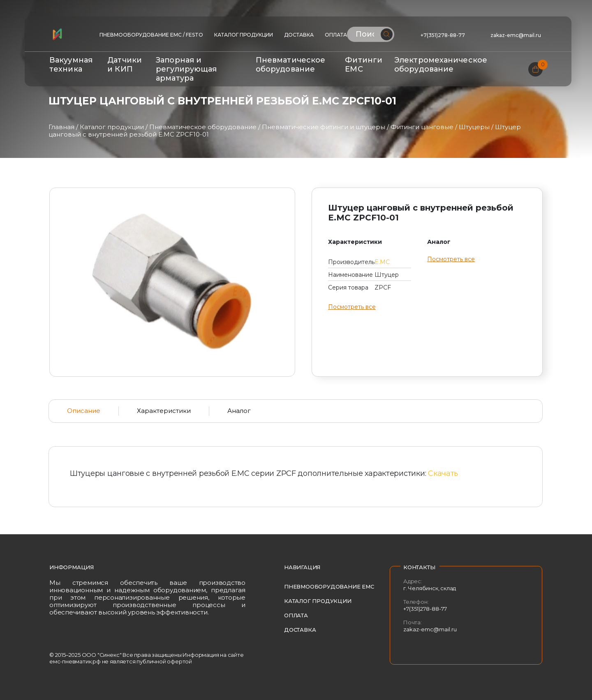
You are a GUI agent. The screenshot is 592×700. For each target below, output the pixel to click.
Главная (61, 127)
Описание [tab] (84, 411)
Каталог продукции (244, 35)
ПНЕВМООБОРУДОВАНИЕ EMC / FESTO (151, 35)
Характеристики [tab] (164, 411)
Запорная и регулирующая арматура (186, 69)
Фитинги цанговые (422, 127)
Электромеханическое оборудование (441, 65)
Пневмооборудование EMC (329, 586)
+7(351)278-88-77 (443, 35)
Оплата (336, 35)
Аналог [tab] (239, 411)
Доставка (299, 35)
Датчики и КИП (125, 65)
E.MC (382, 262)
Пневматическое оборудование (290, 65)
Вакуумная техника (71, 65)
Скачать (443, 473)
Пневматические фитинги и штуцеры (324, 127)
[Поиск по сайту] (371, 34)
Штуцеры (474, 127)
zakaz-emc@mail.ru (516, 35)
